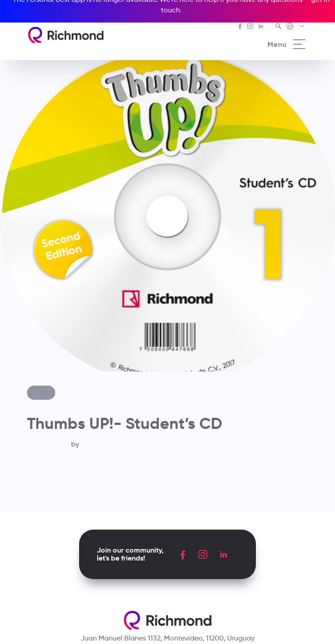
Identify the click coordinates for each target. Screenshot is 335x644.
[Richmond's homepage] (66, 35)
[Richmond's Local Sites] (296, 27)
